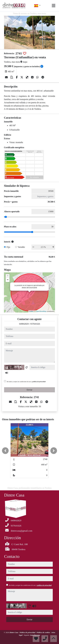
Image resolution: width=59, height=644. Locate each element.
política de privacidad (39, 382)
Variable (21, 247)
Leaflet (31, 311)
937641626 (35, 324)
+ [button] (8, 276)
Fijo (8, 247)
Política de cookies (43, 632)
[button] (5, 451)
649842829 (24, 324)
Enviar (30, 390)
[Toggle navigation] (54, 6)
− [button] (8, 280)
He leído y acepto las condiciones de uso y (26, 382)
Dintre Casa (14, 632)
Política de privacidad (28, 632)
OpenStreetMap (41, 311)
